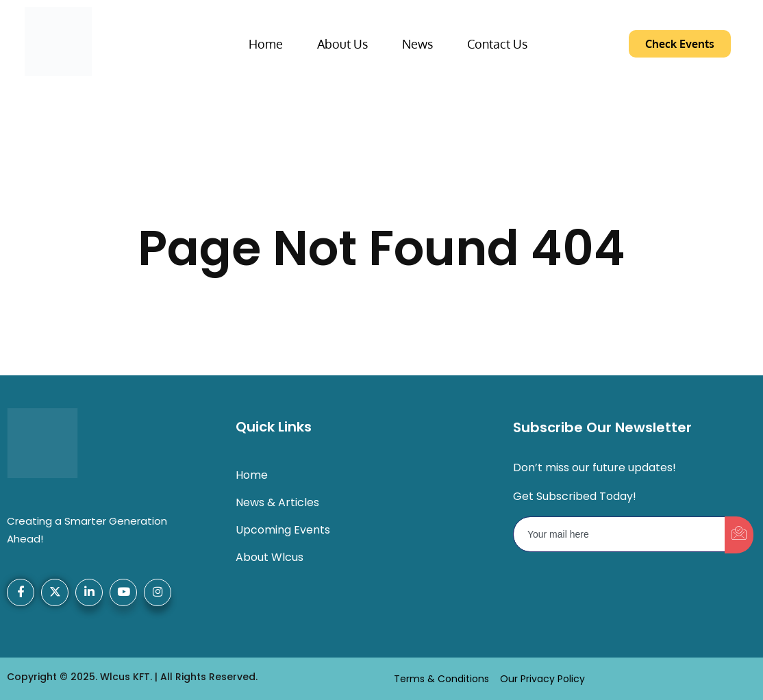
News (417, 44)
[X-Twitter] (55, 592)
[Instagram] (158, 592)
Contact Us (497, 44)
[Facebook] (21, 592)
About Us (342, 44)
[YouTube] (123, 592)
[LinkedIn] (89, 592)
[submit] (739, 535)
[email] (620, 534)
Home (266, 44)
